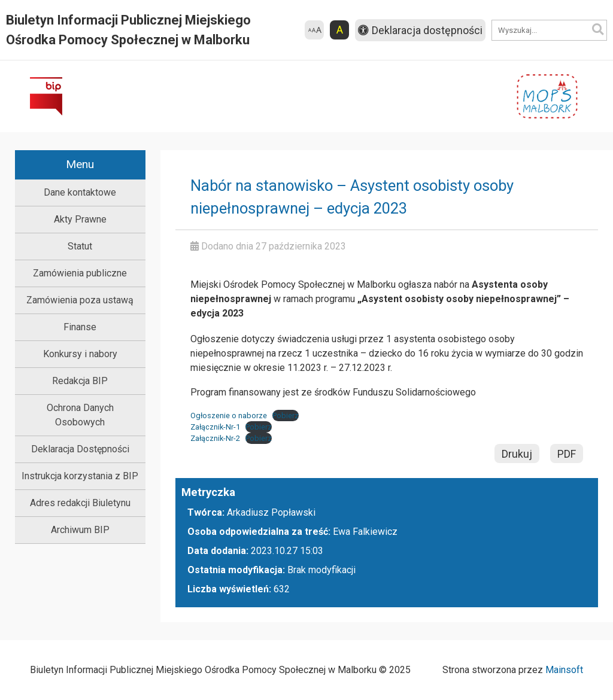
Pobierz (286, 416)
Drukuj (517, 454)
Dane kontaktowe (80, 192)
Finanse (80, 327)
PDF (567, 454)
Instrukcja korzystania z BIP (80, 476)
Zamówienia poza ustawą (80, 300)
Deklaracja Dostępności (80, 449)
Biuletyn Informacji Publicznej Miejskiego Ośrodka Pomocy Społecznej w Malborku (128, 30)
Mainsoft (564, 670)
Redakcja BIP (80, 381)
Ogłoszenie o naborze (229, 416)
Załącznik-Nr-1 (215, 427)
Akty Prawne (80, 219)
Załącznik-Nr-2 (215, 438)
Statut (80, 246)
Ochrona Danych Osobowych (80, 415)
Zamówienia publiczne (80, 273)
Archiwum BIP (80, 530)
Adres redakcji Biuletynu (80, 503)
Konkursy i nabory (80, 354)
